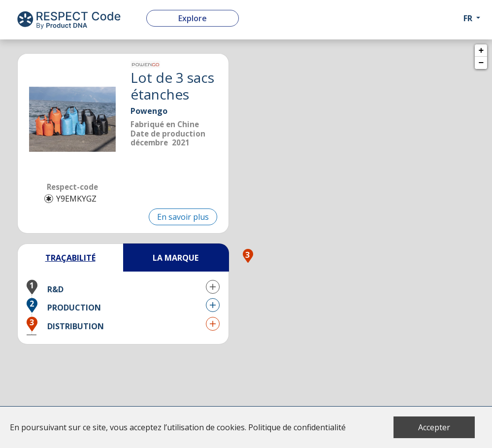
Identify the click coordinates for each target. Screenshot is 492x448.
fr (468, 18)
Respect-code (72, 187)
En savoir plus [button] (183, 217)
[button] (123, 287)
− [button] (481, 63)
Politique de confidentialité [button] (297, 427)
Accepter (434, 427)
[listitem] (72, 119)
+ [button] (481, 51)
